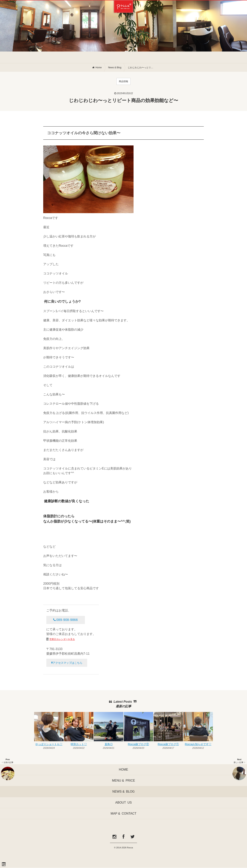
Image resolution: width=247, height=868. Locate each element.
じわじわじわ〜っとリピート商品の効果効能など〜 (141, 68)
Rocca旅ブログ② (138, 744)
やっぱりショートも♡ (49, 744)
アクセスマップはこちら (67, 663)
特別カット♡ (79, 744)
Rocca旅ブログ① (168, 744)
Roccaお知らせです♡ (198, 744)
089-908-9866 (66, 620)
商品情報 (123, 81)
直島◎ (109, 744)
